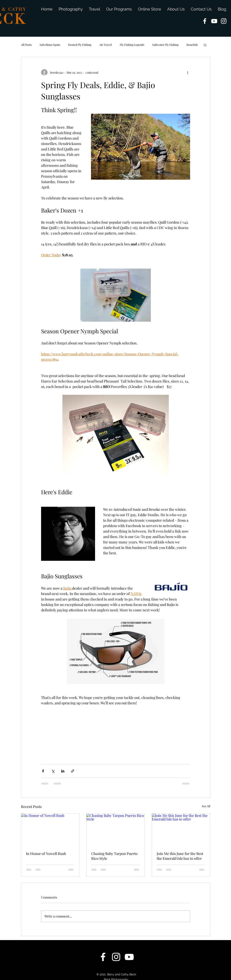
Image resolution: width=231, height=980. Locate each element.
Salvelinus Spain (50, 45)
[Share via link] (73, 771)
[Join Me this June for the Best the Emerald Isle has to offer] (181, 830)
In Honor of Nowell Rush (46, 854)
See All (206, 806)
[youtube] (214, 21)
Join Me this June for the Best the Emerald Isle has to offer (180, 856)
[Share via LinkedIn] (63, 771)
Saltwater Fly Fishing (165, 45)
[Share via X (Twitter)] (53, 771)
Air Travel (106, 45)
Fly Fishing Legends (132, 45)
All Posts (26, 45)
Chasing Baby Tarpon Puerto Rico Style (114, 856)
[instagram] (224, 21)
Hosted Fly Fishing (80, 45)
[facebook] (205, 21)
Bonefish (192, 45)
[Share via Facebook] (43, 771)
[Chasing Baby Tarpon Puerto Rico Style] (115, 830)
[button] (205, 45)
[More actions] (188, 72)
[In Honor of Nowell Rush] (50, 830)
